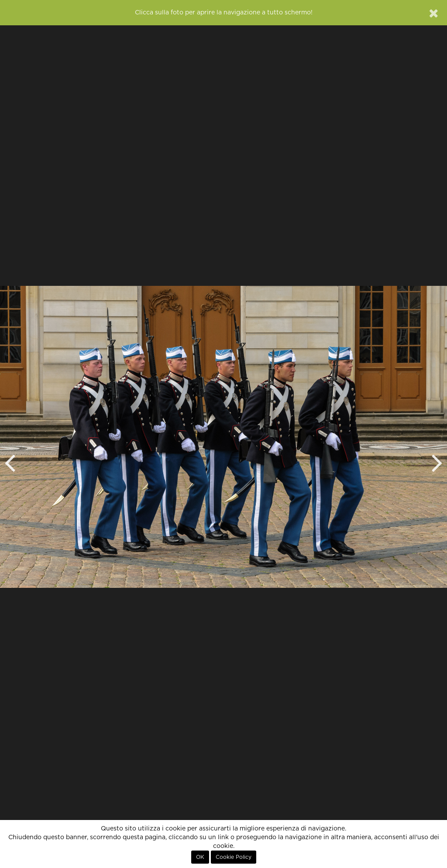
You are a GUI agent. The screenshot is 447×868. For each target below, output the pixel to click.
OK (200, 857)
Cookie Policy (234, 857)
